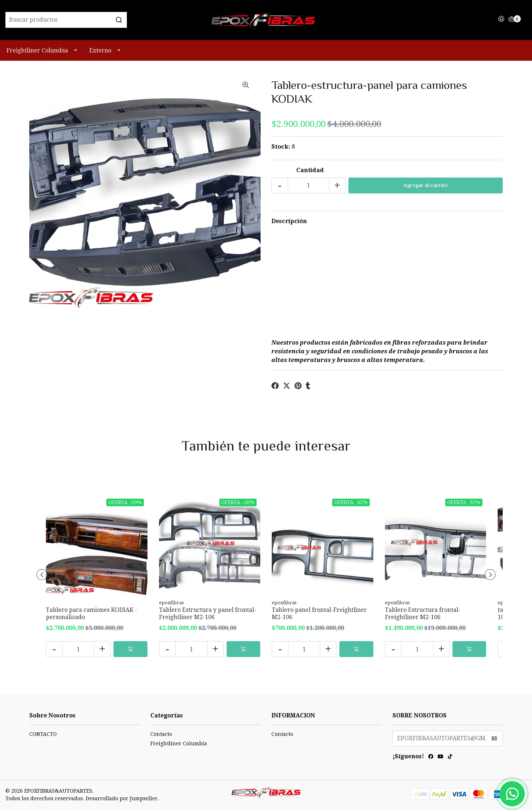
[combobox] (92, 20)
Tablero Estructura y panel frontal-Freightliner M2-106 (208, 613)
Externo (100, 50)
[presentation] (42, 575)
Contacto (161, 734)
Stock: (281, 147)
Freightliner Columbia (37, 50)
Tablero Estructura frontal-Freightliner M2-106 (423, 613)
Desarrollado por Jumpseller (122, 798)
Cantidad (310, 170)
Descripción (289, 221)
